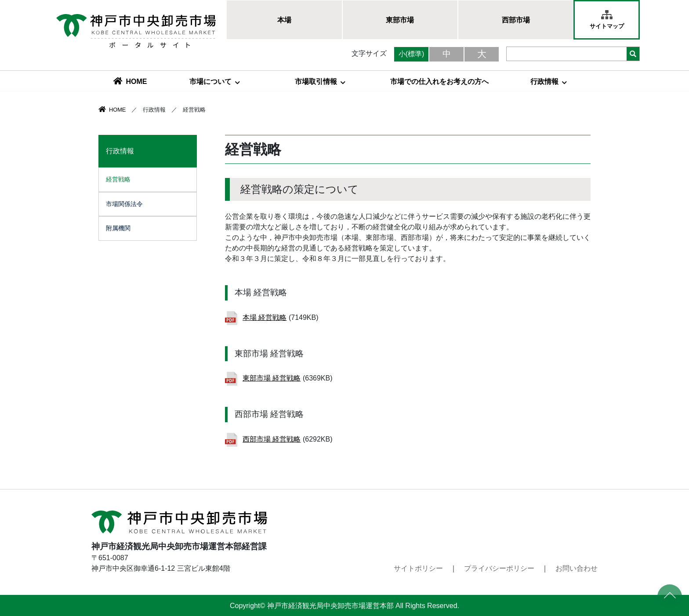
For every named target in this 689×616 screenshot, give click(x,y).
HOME (130, 81)
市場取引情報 (320, 82)
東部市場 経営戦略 (272, 378)
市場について (215, 82)
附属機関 (118, 228)
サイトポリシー (418, 568)
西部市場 (516, 20)
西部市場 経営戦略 (272, 439)
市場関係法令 (124, 204)
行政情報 (549, 82)
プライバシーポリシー (499, 568)
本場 (284, 20)
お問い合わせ (577, 568)
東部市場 (400, 20)
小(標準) (412, 54)
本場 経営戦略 (265, 317)
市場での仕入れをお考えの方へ (439, 82)
